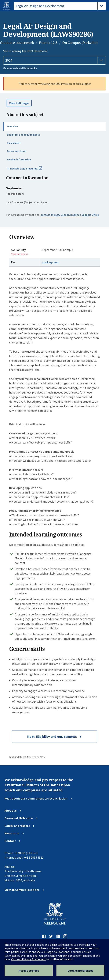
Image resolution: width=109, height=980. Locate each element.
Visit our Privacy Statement (28, 959)
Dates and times (17, 151)
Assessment (14, 143)
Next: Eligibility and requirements (52, 737)
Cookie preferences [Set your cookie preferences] (80, 971)
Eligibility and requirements (24, 135)
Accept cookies (29, 971)
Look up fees (50, 262)
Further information (19, 159)
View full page (19, 103)
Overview (12, 126)
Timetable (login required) (29, 170)
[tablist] (60, 6)
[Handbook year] (54, 60)
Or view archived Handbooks (20, 68)
